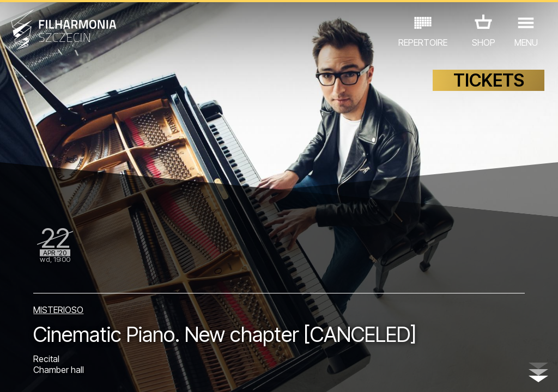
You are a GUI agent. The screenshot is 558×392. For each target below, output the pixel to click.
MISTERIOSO (58, 310)
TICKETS (489, 80)
